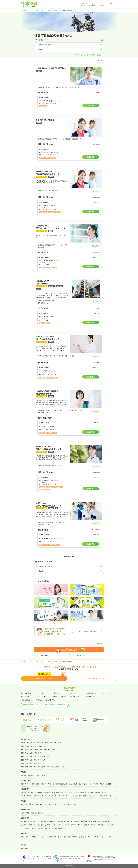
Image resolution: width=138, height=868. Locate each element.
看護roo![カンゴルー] (27, 10)
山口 (44, 760)
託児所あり (83, 837)
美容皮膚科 (31, 821)
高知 (40, 763)
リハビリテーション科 (36, 828)
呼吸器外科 (97, 821)
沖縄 (62, 767)
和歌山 (49, 756)
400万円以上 (34, 804)
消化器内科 (53, 821)
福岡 (31, 767)
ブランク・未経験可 (94, 837)
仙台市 (55, 10)
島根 (40, 760)
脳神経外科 (33, 825)
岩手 (42, 743)
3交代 (28, 813)
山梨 (49, 746)
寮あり (75, 837)
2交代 (23, 813)
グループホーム (67, 796)
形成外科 (48, 825)
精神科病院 (56, 792)
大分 (48, 767)
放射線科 (106, 825)
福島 (60, 743)
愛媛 (35, 763)
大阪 (27, 756)
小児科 (54, 825)
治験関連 (108, 784)
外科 (90, 821)
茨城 (45, 750)
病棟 (22, 784)
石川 (41, 746)
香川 (31, 763)
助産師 (43, 775)
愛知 (27, 753)
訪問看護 (60, 784)
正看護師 (24, 775)
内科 (38, 821)
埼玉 (37, 750)
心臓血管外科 (106, 821)
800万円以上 (72, 804)
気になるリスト (107, 693)
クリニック (64, 792)
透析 (54, 784)
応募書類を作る (91, 693)
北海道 (33, 743)
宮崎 (52, 767)
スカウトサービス (43, 697)
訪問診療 (96, 784)
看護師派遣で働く (75, 697)
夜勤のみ (41, 813)
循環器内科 (61, 821)
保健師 (37, 775)
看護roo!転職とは (26, 693)
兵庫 (35, 756)
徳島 (27, 763)
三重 (40, 753)
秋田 (51, 743)
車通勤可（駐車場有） (65, 837)
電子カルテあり (107, 837)
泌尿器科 (86, 825)
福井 (45, 746)
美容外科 (24, 821)
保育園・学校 (87, 784)
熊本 (44, 767)
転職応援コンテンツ (60, 697)
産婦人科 (61, 825)
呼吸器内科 (44, 821)
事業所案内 (24, 848)
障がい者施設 (83, 796)
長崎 (39, 767)
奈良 (44, 756)
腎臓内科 (76, 821)
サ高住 (75, 796)
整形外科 (41, 825)
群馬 (54, 750)
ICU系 (49, 784)
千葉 (41, 750)
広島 (27, 760)
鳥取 (35, 760)
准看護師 (31, 775)
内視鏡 (102, 784)
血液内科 (69, 821)
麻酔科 (113, 825)
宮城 (47, 743)
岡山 (31, 760)
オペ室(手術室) (34, 784)
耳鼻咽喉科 (73, 825)
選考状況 (56, 693)
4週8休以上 (34, 837)
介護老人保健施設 (26, 796)
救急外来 (43, 784)
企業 (110, 796)
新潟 (32, 746)
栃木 (50, 750)
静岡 (35, 753)
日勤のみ (34, 813)
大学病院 (31, 792)
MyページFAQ (91, 697)
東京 (27, 750)
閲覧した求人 (25, 697)
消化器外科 (24, 825)
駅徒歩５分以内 (51, 837)
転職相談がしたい (46, 655)
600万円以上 (53, 804)
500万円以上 (44, 804)
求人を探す (73, 693)
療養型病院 (47, 792)
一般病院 (24, 792)
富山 (36, 746)
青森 (38, 743)
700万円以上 (63, 804)
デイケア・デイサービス (53, 796)
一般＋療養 (39, 792)
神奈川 (32, 750)
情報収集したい (81, 655)
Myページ (40, 693)
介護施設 (90, 792)
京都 (31, 756)
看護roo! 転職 (39, 10)
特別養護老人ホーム (101, 792)
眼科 (66, 825)
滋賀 (40, 756)
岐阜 (31, 753)
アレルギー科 (49, 828)
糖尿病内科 (84, 821)
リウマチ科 (24, 828)
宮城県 (48, 10)
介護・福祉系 (69, 784)
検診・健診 (78, 784)
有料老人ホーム (38, 796)
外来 (27, 784)
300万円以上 (25, 804)
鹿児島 (57, 767)
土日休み (42, 837)
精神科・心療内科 (96, 825)
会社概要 (24, 845)
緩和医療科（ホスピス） (62, 828)
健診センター (93, 796)
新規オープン (25, 837)
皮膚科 (80, 825)
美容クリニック (74, 792)
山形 (55, 743)
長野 (54, 746)
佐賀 (35, 767)
